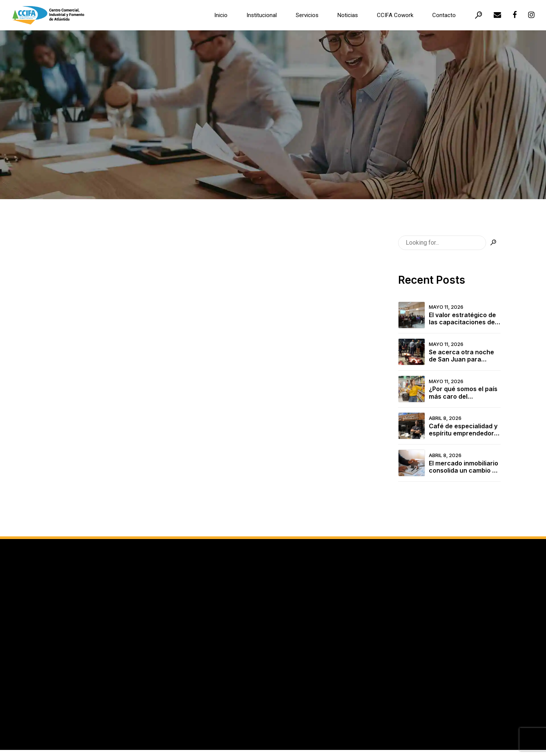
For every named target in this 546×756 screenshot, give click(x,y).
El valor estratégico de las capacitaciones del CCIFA (463, 319)
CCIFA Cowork (395, 15)
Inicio (221, 15)
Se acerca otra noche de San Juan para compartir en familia (461, 356)
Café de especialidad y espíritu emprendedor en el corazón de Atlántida (463, 430)
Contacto (444, 15)
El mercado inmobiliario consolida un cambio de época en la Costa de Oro (464, 467)
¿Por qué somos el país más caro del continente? (463, 393)
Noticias (348, 15)
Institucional (262, 15)
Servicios (307, 15)
